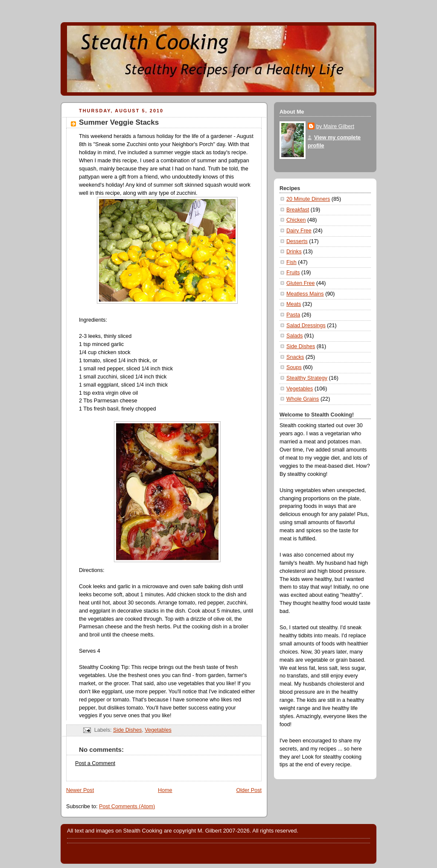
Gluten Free (301, 283)
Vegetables (158, 730)
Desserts (297, 241)
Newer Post (80, 790)
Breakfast (298, 210)
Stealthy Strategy (307, 378)
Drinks (294, 252)
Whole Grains (303, 399)
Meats (294, 304)
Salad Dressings (306, 325)
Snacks (295, 357)
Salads (295, 336)
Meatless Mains (305, 294)
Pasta (293, 315)
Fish (291, 262)
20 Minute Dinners (308, 199)
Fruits (293, 273)
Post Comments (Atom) (127, 806)
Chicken (296, 220)
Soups (294, 367)
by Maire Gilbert (335, 126)
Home (165, 790)
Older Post (249, 790)
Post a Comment (95, 763)
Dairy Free (299, 231)
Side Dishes (127, 730)
